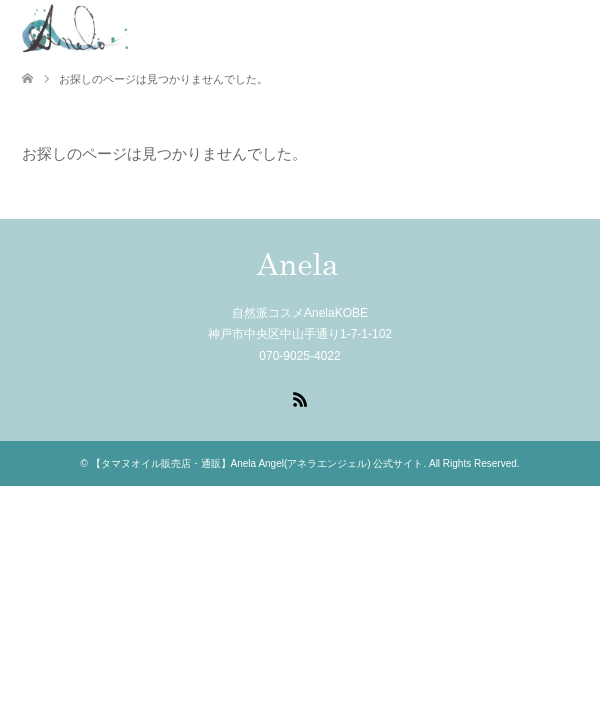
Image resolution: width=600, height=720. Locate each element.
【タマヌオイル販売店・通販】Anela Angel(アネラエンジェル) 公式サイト (257, 463)
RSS (300, 398)
